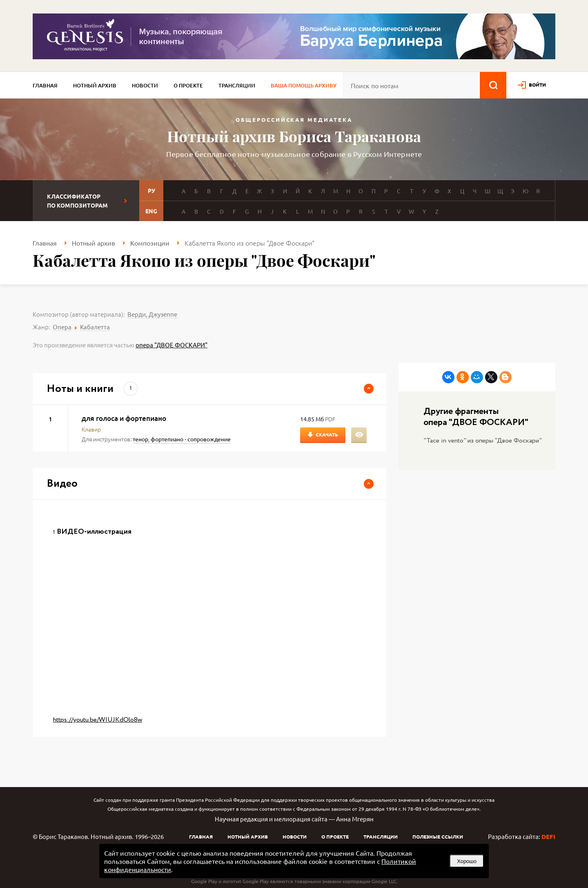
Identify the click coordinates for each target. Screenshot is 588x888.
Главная (45, 85)
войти (537, 85)
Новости (145, 85)
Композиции (150, 243)
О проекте (188, 85)
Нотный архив (95, 85)
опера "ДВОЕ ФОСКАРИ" (171, 345)
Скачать (327, 434)
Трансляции (237, 85)
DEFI (548, 837)
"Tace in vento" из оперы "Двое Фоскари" (483, 441)
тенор (140, 439)
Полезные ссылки (438, 837)
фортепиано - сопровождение (191, 439)
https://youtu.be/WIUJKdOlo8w (98, 720)
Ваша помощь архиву (304, 85)
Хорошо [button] (467, 861)
